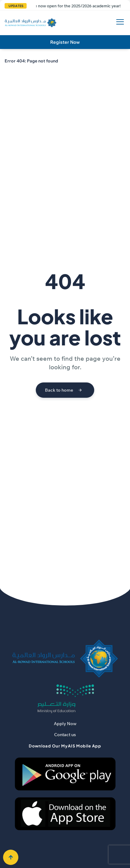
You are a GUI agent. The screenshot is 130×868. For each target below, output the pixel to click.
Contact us (65, 735)
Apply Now (65, 724)
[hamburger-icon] (119, 23)
